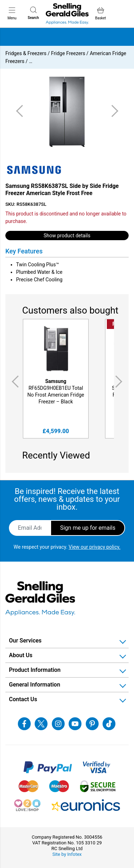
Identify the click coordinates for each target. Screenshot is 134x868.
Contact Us (23, 699)
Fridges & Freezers (26, 53)
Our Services (25, 641)
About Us (21, 655)
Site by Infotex (67, 854)
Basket (100, 13)
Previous (14, 382)
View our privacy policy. (95, 547)
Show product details (67, 236)
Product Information (35, 670)
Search (33, 13)
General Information (34, 685)
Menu (12, 13)
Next (120, 382)
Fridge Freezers (68, 53)
